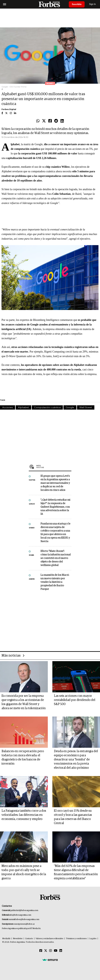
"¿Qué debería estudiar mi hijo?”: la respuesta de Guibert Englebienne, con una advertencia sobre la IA (55, 507)
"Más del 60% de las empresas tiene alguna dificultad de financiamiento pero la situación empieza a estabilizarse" (76, 872)
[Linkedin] (61, 951)
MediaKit (6, 939)
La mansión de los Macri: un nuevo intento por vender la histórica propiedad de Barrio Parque (55, 582)
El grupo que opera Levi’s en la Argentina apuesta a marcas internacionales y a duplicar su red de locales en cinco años (55, 483)
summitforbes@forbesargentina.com (24, 919)
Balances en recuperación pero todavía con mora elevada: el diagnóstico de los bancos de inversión (23, 757)
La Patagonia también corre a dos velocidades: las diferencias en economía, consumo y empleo (24, 815)
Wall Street (86, 407)
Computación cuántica (47, 407)
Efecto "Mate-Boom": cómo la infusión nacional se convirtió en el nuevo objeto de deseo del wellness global (56, 558)
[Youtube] (56, 951)
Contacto (29, 939)
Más (54, 467)
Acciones (8, 407)
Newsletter (18, 939)
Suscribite (77, 4)
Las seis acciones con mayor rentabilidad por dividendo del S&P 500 (75, 700)
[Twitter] (46, 951)
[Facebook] (41, 951)
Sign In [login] (93, 4)
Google (70, 407)
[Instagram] (51, 951)
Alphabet (23, 407)
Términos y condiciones (76, 939)
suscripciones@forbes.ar (24, 924)
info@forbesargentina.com (20, 915)
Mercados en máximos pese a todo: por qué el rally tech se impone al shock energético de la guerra (24, 872)
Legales (93, 939)
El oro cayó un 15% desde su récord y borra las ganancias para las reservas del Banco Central (73, 817)
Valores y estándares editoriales (49, 939)
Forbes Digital (9, 109)
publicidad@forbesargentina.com (24, 910)
